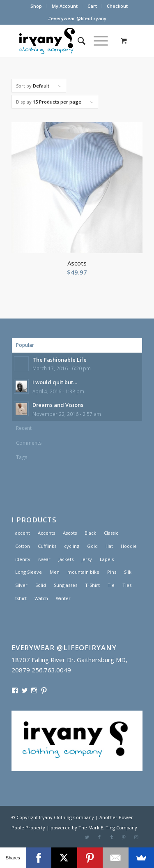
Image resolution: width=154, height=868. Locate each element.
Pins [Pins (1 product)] (112, 572)
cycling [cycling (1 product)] (72, 546)
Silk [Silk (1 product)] (128, 572)
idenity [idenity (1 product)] (23, 559)
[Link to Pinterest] (124, 837)
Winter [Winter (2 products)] (63, 598)
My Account (65, 6)
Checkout (117, 6)
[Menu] (97, 41)
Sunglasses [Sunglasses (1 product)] (66, 585)
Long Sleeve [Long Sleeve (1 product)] (29, 572)
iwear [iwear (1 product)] (44, 559)
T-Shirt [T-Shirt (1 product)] (92, 585)
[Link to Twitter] (87, 837)
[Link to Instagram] (136, 837)
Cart (92, 6)
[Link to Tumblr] (112, 837)
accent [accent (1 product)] (23, 533)
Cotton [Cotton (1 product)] (23, 546)
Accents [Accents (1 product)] (46, 533)
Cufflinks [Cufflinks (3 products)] (47, 546)
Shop (36, 6)
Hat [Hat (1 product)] (109, 546)
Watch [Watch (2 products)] (41, 598)
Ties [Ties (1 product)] (127, 585)
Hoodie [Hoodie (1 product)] (129, 546)
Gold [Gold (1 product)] (92, 546)
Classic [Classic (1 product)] (111, 533)
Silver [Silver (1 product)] (21, 585)
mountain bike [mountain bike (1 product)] (83, 572)
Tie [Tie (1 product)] (111, 585)
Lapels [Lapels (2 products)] (107, 559)
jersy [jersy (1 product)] (87, 559)
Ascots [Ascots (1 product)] (70, 533)
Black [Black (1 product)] (90, 533)
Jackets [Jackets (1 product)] (66, 559)
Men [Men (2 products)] (55, 572)
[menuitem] (36, 6)
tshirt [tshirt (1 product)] (21, 598)
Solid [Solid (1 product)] (41, 585)
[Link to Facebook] (99, 837)
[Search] (77, 41)
